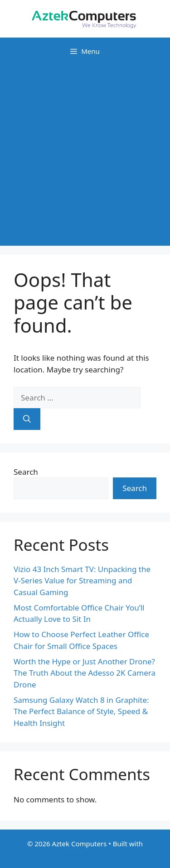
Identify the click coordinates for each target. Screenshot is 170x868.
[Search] (27, 419)
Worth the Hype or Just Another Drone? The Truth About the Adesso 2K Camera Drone (85, 673)
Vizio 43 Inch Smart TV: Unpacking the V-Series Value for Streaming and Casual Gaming (82, 581)
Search (26, 472)
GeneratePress (85, 854)
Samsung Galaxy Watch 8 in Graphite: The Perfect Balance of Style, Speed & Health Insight (81, 711)
